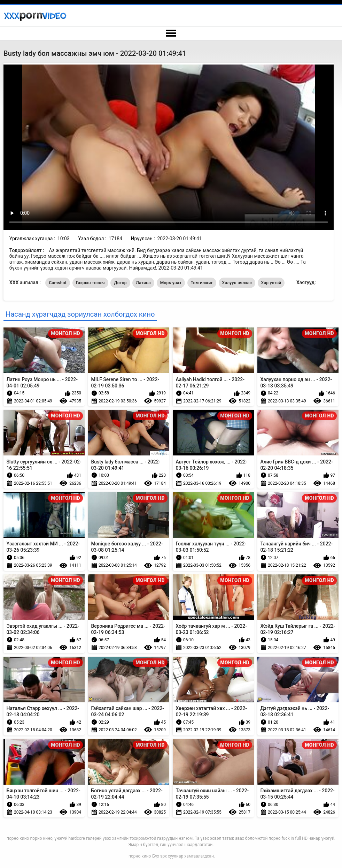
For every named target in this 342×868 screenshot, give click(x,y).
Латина (143, 283)
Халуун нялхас (237, 283)
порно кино (140, 856)
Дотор (120, 283)
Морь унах (171, 283)
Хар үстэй (271, 283)
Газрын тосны (90, 283)
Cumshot (58, 283)
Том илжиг (202, 283)
